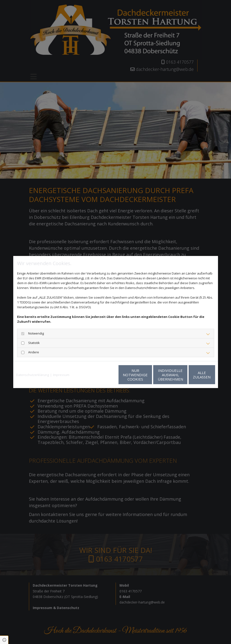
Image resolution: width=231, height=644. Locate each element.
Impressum (61, 375)
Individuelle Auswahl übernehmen (147, 375)
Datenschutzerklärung (33, 375)
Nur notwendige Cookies (101, 375)
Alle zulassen (193, 375)
